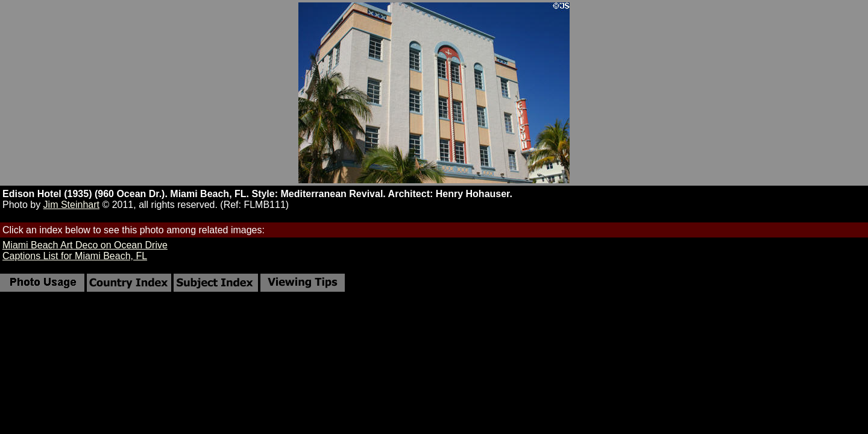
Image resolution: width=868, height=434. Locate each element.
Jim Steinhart (71, 205)
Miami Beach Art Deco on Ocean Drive (85, 245)
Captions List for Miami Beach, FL (75, 256)
